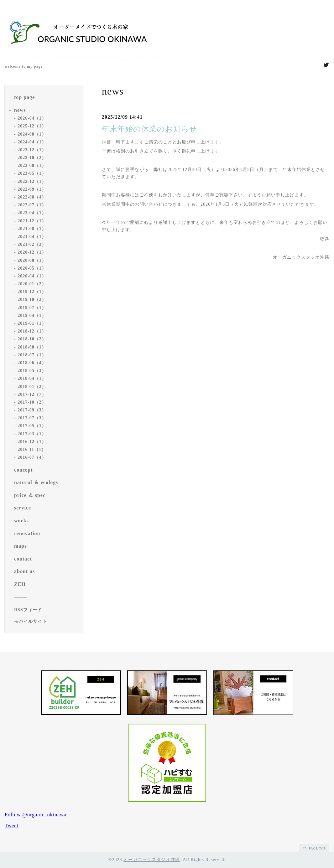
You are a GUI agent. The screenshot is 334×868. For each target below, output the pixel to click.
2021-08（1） (32, 229)
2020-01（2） (32, 284)
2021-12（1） (32, 221)
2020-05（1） (32, 268)
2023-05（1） (32, 173)
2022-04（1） (32, 213)
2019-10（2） (32, 300)
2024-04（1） (32, 142)
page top (314, 847)
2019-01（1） (32, 323)
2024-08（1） (32, 134)
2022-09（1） (32, 189)
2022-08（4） (32, 197)
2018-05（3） (32, 371)
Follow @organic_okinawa (36, 815)
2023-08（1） (32, 165)
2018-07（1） (32, 355)
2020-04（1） (32, 276)
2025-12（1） (32, 126)
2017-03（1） (32, 434)
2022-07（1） (32, 205)
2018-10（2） (32, 339)
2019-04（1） (32, 315)
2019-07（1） (32, 308)
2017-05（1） (32, 426)
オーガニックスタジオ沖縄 (152, 860)
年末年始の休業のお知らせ (150, 129)
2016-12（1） (32, 442)
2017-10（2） (32, 402)
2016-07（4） (32, 457)
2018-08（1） (32, 347)
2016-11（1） (32, 449)
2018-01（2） (32, 387)
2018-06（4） (32, 363)
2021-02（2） (32, 244)
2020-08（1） (32, 260)
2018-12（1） (32, 331)
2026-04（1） (32, 118)
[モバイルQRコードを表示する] (46, 622)
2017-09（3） (32, 410)
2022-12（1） (32, 181)
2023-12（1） (32, 150)
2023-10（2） (32, 158)
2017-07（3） (32, 418)
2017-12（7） (32, 394)
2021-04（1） (32, 237)
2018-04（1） (32, 378)
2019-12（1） (32, 292)
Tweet (12, 826)
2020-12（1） (32, 252)
